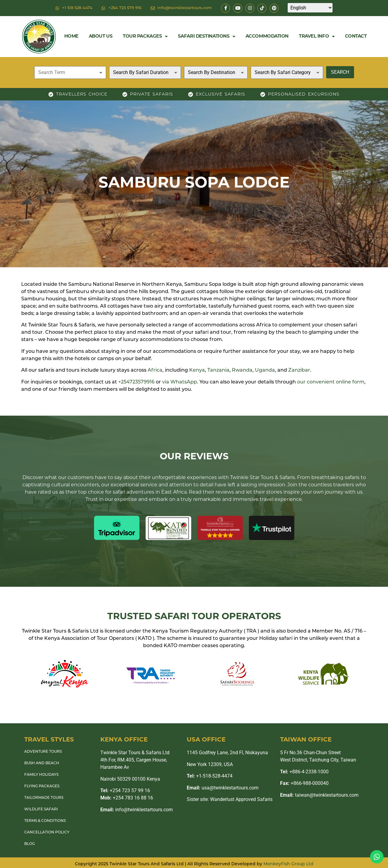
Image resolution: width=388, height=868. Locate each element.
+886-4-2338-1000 (304, 772)
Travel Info (317, 37)
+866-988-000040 (304, 783)
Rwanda (242, 370)
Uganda (265, 370)
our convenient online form (331, 382)
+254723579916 (136, 382)
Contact (356, 37)
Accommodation (267, 37)
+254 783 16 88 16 (127, 798)
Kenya (197, 370)
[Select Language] (310, 8)
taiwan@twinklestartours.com (319, 795)
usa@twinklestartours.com (223, 788)
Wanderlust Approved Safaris (241, 799)
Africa (155, 370)
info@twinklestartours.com (137, 810)
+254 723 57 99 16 (125, 790)
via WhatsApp (180, 382)
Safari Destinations (207, 37)
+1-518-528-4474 (210, 776)
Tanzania (218, 370)
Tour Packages (145, 37)
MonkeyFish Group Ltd (288, 864)
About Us (101, 37)
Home (71, 37)
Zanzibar (299, 370)
